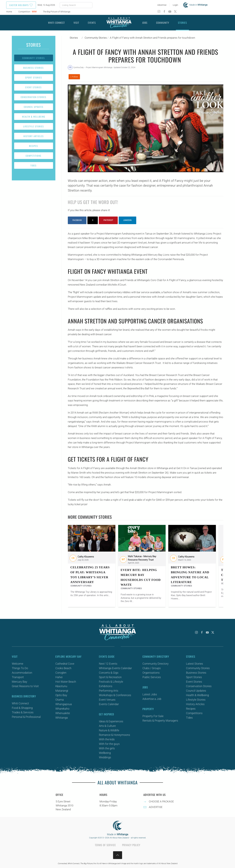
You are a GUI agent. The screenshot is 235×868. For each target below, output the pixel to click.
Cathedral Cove (65, 664)
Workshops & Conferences (115, 695)
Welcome (17, 664)
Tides (34, 165)
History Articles (34, 136)
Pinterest (108, 220)
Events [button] (92, 23)
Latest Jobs (150, 694)
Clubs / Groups (152, 668)
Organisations (151, 673)
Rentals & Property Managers (160, 721)
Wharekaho (62, 709)
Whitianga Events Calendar (115, 668)
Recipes (34, 146)
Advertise (162, 5)
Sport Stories (34, 77)
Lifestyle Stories (34, 126)
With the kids (107, 739)
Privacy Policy (131, 845)
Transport (18, 677)
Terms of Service (105, 845)
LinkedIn (127, 220)
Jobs (145, 23)
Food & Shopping (22, 708)
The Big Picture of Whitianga (57, 12)
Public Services (152, 677)
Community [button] (163, 23)
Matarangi (62, 691)
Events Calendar (109, 704)
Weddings (105, 757)
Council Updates (34, 107)
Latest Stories (194, 664)
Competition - (27, 12)
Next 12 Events (108, 664)
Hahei (59, 677)
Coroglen (61, 673)
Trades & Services (23, 712)
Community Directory (156, 664)
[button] (118, 855)
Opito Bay (61, 695)
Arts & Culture (107, 726)
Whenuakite (63, 713)
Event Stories (34, 87)
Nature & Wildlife (109, 730)
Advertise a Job (152, 699)
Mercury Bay (20, 682)
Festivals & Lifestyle (111, 682)
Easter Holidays (21, 5)
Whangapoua (64, 704)
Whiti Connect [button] (56, 23)
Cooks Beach (63, 668)
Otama (60, 700)
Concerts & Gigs (109, 673)
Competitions (34, 156)
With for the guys (109, 744)
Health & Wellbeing (34, 117)
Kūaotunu (61, 686)
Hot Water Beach (66, 682)
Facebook (77, 220)
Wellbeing (105, 753)
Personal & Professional (26, 717)
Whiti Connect (20, 703)
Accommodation (22, 673)
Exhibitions (106, 686)
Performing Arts (109, 691)
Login (175, 5)
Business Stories (34, 68)
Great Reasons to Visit (25, 686)
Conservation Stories (34, 97)
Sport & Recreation (110, 677)
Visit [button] (76, 23)
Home (9, 12)
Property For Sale (153, 716)
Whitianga (62, 718)
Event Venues (107, 700)
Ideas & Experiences (111, 721)
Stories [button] (182, 23)
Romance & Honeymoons (114, 735)
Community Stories (34, 58)
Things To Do (20, 668)
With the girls (107, 748)
